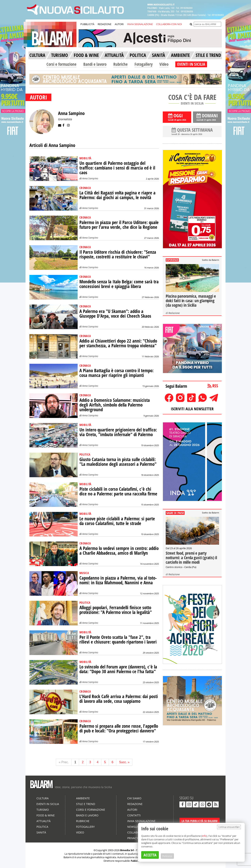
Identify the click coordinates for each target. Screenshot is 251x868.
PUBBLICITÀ (87, 24)
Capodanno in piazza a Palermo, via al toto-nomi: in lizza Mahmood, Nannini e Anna (118, 580)
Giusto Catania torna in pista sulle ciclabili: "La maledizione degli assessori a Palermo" (118, 462)
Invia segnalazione (141, 821)
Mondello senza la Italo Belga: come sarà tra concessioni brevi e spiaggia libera (119, 284)
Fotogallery (144, 64)
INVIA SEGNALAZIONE (140, 24)
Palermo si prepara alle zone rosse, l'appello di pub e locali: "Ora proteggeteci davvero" (119, 728)
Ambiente (83, 798)
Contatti (134, 815)
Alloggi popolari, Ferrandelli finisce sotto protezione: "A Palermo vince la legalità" (116, 610)
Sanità (41, 832)
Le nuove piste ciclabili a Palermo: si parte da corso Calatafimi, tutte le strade (117, 521)
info (204, 836)
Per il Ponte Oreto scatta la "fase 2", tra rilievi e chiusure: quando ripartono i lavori (118, 640)
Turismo (43, 810)
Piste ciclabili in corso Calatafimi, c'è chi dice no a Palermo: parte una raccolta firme (118, 491)
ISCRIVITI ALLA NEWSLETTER (192, 409)
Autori (132, 810)
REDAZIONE (105, 24)
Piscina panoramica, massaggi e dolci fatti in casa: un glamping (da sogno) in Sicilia (191, 301)
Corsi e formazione (61, 64)
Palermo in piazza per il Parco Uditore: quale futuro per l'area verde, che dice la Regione (119, 225)
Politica (42, 827)
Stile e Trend (86, 804)
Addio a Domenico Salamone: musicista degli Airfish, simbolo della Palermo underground (115, 405)
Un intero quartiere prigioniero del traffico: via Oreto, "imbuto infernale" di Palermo (118, 432)
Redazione (174, 313)
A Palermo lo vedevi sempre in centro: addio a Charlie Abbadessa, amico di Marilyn (119, 551)
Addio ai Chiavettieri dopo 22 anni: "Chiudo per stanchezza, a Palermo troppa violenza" (118, 343)
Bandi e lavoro (95, 64)
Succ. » (124, 762)
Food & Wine (46, 815)
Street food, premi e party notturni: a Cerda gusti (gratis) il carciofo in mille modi (191, 558)
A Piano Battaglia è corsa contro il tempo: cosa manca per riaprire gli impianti (116, 373)
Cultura (43, 798)
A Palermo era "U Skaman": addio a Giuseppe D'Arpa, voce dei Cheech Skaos (115, 314)
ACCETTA (150, 855)
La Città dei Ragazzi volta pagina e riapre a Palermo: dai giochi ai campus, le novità (117, 195)
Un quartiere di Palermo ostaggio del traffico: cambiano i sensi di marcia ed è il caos (117, 168)
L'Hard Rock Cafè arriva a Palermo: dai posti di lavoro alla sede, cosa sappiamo (119, 699)
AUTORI (119, 24)
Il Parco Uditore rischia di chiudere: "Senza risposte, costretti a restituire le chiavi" (118, 254)
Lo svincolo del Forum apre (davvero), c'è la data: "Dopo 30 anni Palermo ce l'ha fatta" (118, 669)
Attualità (44, 821)
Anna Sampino (90, 178)
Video (164, 64)
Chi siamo (134, 798)
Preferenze (167, 856)
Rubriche (120, 64)
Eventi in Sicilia (48, 804)
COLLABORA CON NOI (169, 24)
